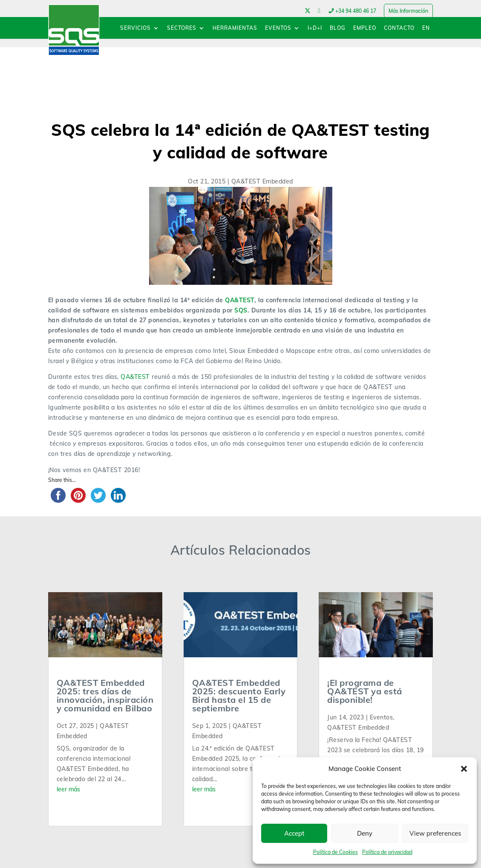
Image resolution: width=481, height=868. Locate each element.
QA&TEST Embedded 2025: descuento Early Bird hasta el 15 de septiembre (239, 695)
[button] (464, 769)
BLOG (338, 28)
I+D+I (315, 28)
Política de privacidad (387, 852)
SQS (241, 310)
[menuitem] (426, 32)
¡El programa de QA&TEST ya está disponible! (365, 691)
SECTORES (182, 28)
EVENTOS (278, 28)
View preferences (435, 833)
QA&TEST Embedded (262, 181)
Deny (365, 833)
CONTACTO (399, 28)
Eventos (382, 717)
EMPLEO (365, 28)
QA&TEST (240, 300)
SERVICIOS (135, 28)
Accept (294, 833)
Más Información (408, 11)
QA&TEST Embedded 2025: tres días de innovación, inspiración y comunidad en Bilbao (105, 695)
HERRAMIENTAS (235, 28)
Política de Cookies (336, 852)
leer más (68, 789)
